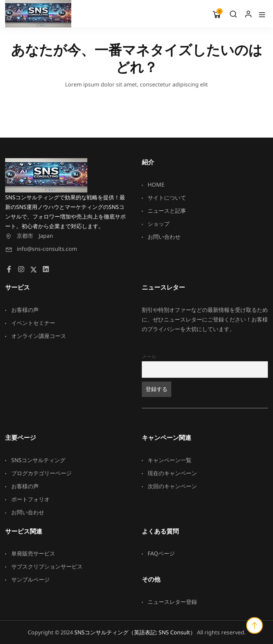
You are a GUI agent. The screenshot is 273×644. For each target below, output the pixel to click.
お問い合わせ (161, 237)
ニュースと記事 (164, 211)
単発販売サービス (30, 553)
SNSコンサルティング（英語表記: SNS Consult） (135, 632)
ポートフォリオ (27, 499)
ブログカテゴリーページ (38, 473)
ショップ (156, 224)
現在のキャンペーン (170, 473)
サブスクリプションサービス (44, 566)
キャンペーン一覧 (167, 460)
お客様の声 (22, 310)
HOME (153, 185)
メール (149, 356)
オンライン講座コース (36, 336)
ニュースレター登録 (170, 602)
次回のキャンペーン (170, 486)
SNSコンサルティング (35, 460)
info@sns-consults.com (41, 249)
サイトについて (164, 198)
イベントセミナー (30, 323)
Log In (248, 16)
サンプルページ (27, 579)
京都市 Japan (29, 236)
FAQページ (158, 553)
